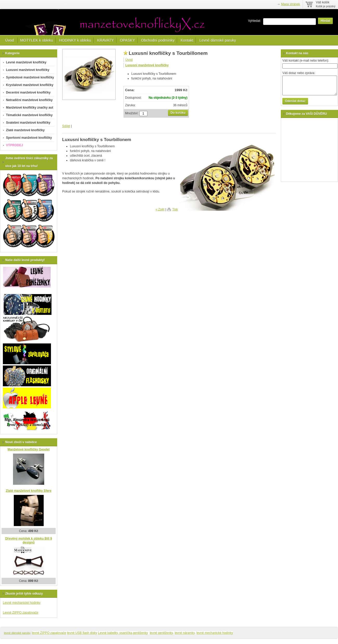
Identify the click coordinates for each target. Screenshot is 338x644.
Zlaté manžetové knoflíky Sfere (28, 491)
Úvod (10, 40)
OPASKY (127, 40)
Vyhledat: (255, 21)
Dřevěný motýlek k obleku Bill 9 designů (29, 540)
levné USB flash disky (82, 633)
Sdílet (66, 126)
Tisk (175, 209)
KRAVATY (106, 40)
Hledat (325, 21)
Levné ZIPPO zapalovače (21, 613)
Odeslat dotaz (295, 101)
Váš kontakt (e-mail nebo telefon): (306, 61)
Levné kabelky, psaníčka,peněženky (123, 633)
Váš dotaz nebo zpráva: (299, 73)
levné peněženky (161, 633)
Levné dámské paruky (218, 40)
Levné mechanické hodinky (22, 603)
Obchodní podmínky (158, 40)
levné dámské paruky (17, 633)
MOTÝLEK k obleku (37, 40)
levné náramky (185, 633)
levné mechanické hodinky (215, 633)
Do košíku (178, 113)
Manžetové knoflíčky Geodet (28, 449)
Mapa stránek (291, 4)
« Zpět (160, 209)
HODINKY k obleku (75, 40)
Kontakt (187, 40)
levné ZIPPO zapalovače (49, 633)
